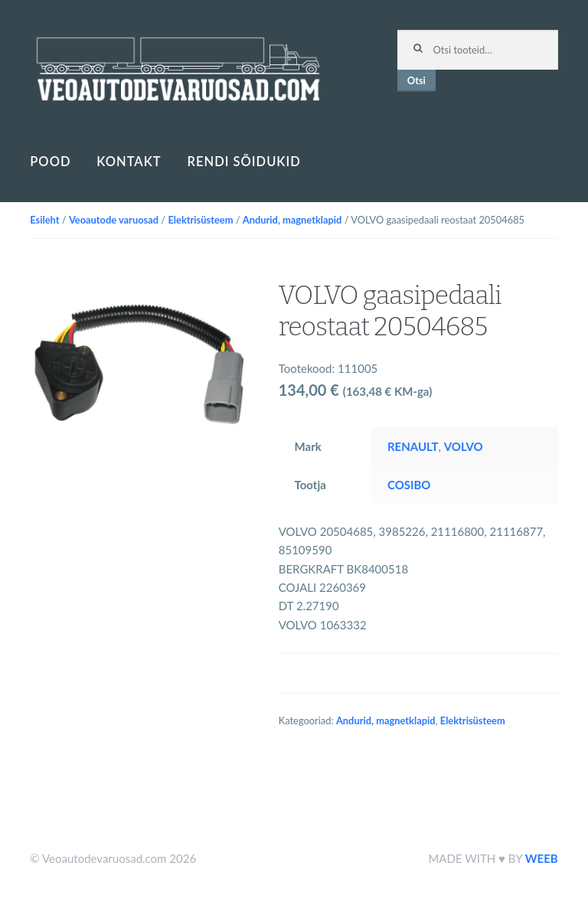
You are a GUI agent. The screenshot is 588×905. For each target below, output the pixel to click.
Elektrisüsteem (200, 220)
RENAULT (413, 446)
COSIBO (409, 485)
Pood (50, 162)
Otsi (416, 80)
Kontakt (129, 162)
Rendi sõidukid (244, 162)
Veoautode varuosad (114, 220)
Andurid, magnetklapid (292, 220)
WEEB (542, 858)
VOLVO (464, 446)
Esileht (44, 220)
